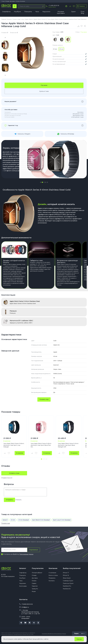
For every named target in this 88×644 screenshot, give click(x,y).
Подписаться (34, 554)
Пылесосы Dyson (68, 588)
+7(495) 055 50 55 (27, 609)
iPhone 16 (66, 580)
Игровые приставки (61, 12)
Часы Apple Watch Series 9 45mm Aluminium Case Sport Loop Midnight (14, 450)
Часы (37, 12)
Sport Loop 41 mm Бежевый (62, 524)
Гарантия (35, 591)
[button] (41, 182)
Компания (53, 573)
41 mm (13, 524)
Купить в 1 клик (44, 91)
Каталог (23, 573)
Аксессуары (23, 591)
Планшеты (28, 12)
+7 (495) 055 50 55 (54, 6)
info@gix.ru (25, 612)
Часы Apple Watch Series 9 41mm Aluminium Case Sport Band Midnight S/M (68, 450)
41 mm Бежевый (24, 524)
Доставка (12, 1)
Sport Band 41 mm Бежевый (41, 524)
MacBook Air (67, 593)
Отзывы (7, 1)
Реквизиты (52, 583)
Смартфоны (6, 12)
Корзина (80, 6)
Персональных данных (26, 559)
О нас (3, 1)
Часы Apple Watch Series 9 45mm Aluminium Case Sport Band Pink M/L (41, 450)
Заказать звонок (52, 7)
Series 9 (5, 524)
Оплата (18, 1)
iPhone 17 (66, 577)
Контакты (23, 1)
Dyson (73, 12)
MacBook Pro (67, 591)
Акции (34, 596)
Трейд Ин (35, 593)
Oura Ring (82, 12)
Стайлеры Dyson (68, 585)
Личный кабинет (37, 577)
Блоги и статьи (53, 580)
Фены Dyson (67, 583)
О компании (52, 577)
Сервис (34, 588)
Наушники (46, 12)
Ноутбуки (17, 12)
